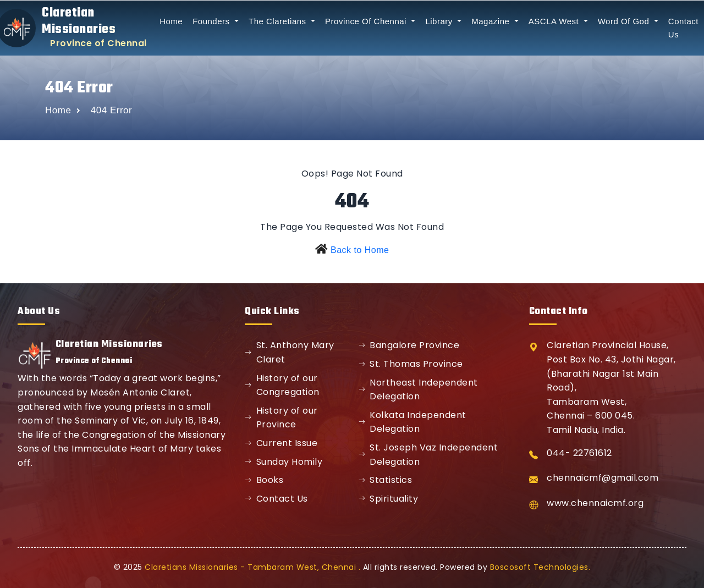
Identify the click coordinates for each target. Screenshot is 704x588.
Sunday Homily (284, 462)
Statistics (386, 480)
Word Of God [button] (625, 21)
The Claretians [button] (279, 21)
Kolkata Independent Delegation (413, 422)
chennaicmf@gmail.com (603, 478)
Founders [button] (212, 21)
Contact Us (276, 499)
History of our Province (281, 418)
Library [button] (440, 21)
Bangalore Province (409, 345)
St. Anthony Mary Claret (290, 352)
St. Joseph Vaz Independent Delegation (428, 455)
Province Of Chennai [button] (367, 21)
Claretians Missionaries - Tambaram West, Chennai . (252, 567)
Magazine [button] (492, 21)
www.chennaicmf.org (595, 503)
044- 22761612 (579, 453)
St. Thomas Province (411, 364)
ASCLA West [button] (555, 21)
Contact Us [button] (683, 28)
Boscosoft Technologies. (540, 567)
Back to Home (360, 250)
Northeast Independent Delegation (418, 390)
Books (264, 480)
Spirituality (389, 499)
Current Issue (281, 443)
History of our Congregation (282, 385)
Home (171, 21)
